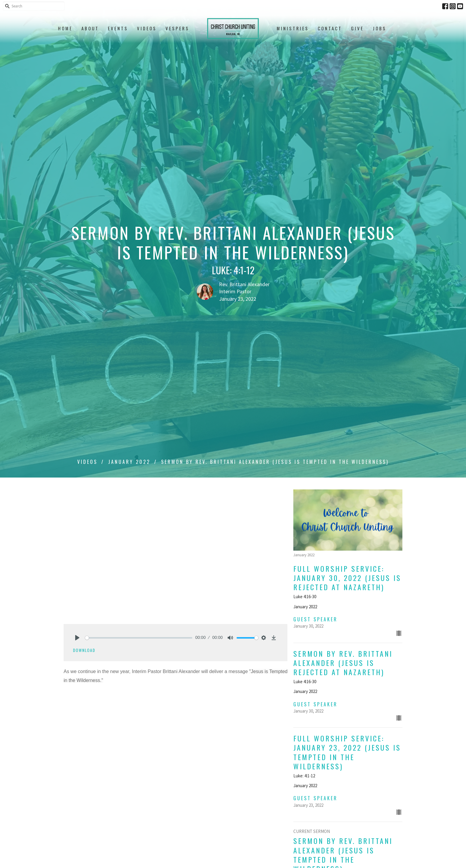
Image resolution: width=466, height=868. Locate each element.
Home (65, 28)
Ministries (293, 28)
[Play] (77, 638)
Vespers (177, 28)
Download (84, 650)
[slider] (139, 638)
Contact (330, 28)
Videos (147, 28)
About (90, 28)
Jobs (380, 28)
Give (357, 28)
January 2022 (129, 462)
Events (118, 28)
